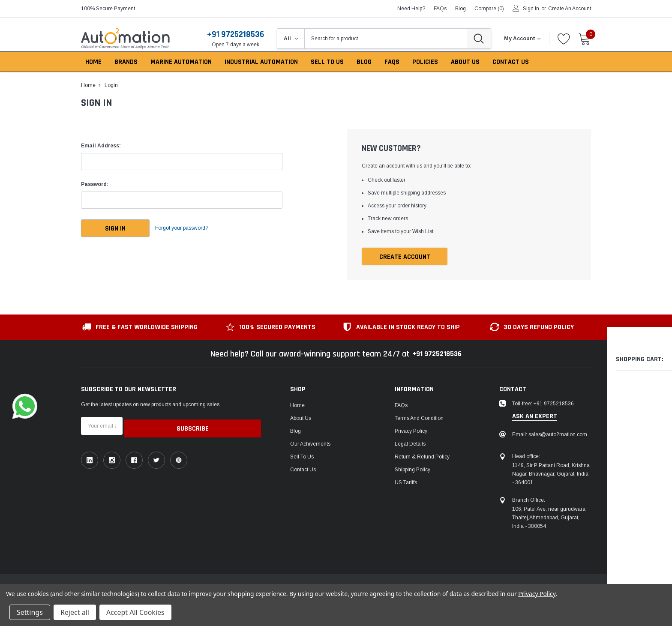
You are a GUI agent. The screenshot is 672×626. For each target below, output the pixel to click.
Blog (295, 431)
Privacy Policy (411, 431)
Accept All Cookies (135, 612)
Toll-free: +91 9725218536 (543, 404)
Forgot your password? (190, 228)
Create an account (570, 9)
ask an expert (535, 417)
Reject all (75, 612)
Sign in (531, 9)
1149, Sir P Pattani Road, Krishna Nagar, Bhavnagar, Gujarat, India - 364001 (551, 474)
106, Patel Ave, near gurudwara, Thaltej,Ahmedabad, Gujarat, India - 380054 (549, 518)
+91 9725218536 (235, 34)
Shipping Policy (412, 470)
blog (460, 9)
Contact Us (303, 470)
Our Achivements (310, 444)
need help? (411, 9)
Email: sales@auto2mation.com (550, 435)
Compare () (489, 9)
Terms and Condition (419, 419)
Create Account (405, 257)
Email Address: (101, 146)
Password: (95, 184)
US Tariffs (406, 483)
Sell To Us (302, 457)
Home (297, 406)
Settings (30, 612)
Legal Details (410, 444)
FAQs (440, 9)
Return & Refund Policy (422, 457)
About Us (301, 419)
